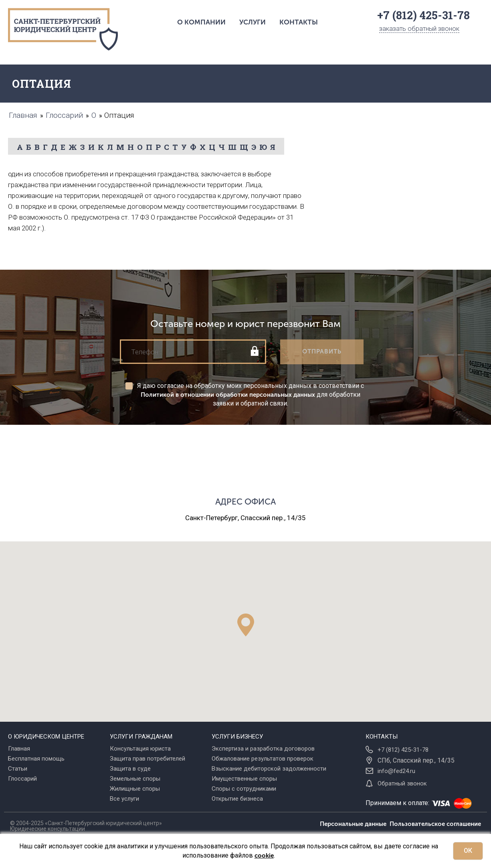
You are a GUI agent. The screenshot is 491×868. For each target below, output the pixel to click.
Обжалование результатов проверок (263, 759)
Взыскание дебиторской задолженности (269, 769)
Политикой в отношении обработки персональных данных (228, 395)
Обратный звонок (402, 783)
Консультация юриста (140, 749)
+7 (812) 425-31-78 (403, 750)
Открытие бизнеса (237, 799)
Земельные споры (135, 779)
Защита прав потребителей (148, 759)
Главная (19, 749)
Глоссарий (22, 779)
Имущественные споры (244, 779)
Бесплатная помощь (36, 759)
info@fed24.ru (396, 771)
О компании (201, 22)
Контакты (299, 22)
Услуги (253, 22)
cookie (264, 856)
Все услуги (124, 799)
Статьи (18, 769)
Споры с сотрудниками (244, 789)
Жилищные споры (135, 789)
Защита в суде (130, 769)
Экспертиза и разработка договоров (263, 749)
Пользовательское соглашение (435, 824)
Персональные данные (355, 824)
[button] (246, 625)
